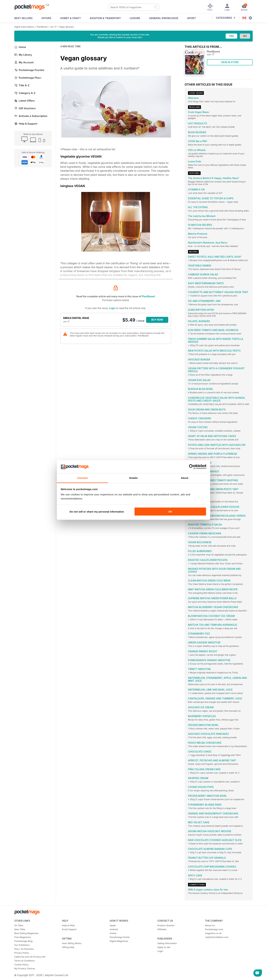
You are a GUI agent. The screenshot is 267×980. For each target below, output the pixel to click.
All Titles (19, 925)
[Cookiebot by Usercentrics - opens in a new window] (191, 467)
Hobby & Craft (70, 18)
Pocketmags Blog (23, 941)
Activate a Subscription (31, 116)
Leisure (135, 18)
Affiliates (162, 929)
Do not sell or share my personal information (97, 511)
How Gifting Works (72, 943)
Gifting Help (68, 947)
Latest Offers (25, 101)
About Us (210, 925)
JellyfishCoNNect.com (217, 937)
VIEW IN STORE (230, 62)
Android (114, 929)
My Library (23, 55)
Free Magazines (23, 937)
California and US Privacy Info (30, 957)
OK (170, 511)
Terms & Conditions (25, 961)
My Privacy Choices (25, 968)
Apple (113, 925)
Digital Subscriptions (24, 27)
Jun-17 (53, 27)
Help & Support (26, 124)
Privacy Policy (22, 953)
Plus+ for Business (24, 949)
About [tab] (185, 478)
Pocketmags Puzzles (29, 70)
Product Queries (166, 925)
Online (113, 933)
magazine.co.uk (213, 933)
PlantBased (42, 27)
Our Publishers (22, 945)
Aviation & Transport (105, 18)
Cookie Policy (21, 965)
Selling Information (167, 943)
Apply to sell (164, 947)
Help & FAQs (68, 925)
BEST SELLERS (23, 18)
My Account (24, 62)
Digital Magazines (119, 941)
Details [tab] (133, 478)
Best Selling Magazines (26, 933)
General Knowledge (164, 18)
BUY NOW (157, 320)
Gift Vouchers (25, 108)
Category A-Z (25, 93)
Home (20, 47)
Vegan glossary (66, 27)
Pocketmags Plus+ (28, 78)
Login (112, 308)
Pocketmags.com (214, 929)
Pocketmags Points (120, 937)
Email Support (69, 929)
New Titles (20, 929)
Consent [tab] (83, 478)
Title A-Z (22, 85)
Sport (191, 18)
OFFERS (46, 18)
